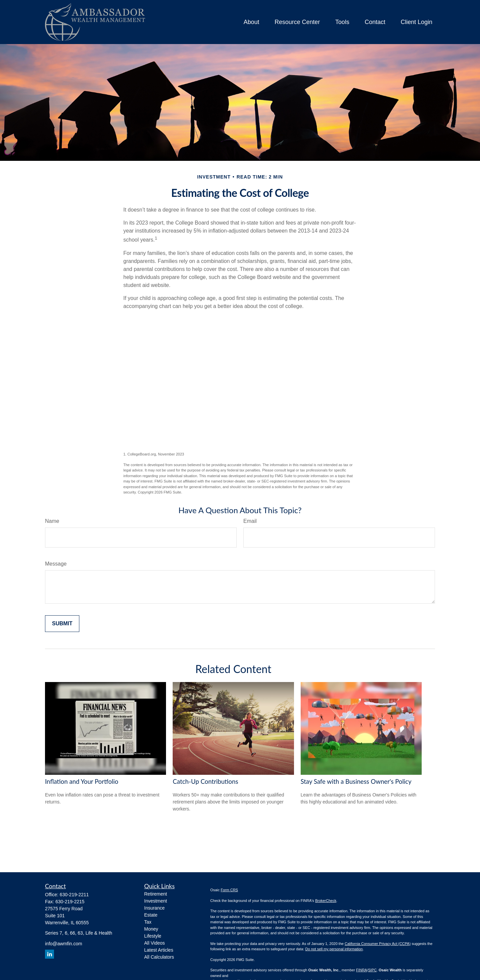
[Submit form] (62, 624)
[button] (251, 22)
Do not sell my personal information (334, 949)
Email (250, 521)
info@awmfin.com (63, 944)
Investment (156, 901)
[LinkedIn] (49, 954)
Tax (148, 922)
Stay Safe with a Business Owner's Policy (356, 781)
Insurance (154, 908)
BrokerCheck (326, 901)
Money (151, 929)
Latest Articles (159, 950)
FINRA (361, 970)
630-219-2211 (74, 895)
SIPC (372, 970)
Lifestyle (153, 936)
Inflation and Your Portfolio (82, 781)
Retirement (156, 894)
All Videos (155, 943)
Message (56, 564)
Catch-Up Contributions (205, 781)
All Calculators (159, 957)
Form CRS (229, 890)
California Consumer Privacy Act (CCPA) (378, 944)
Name (52, 521)
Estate (151, 915)
